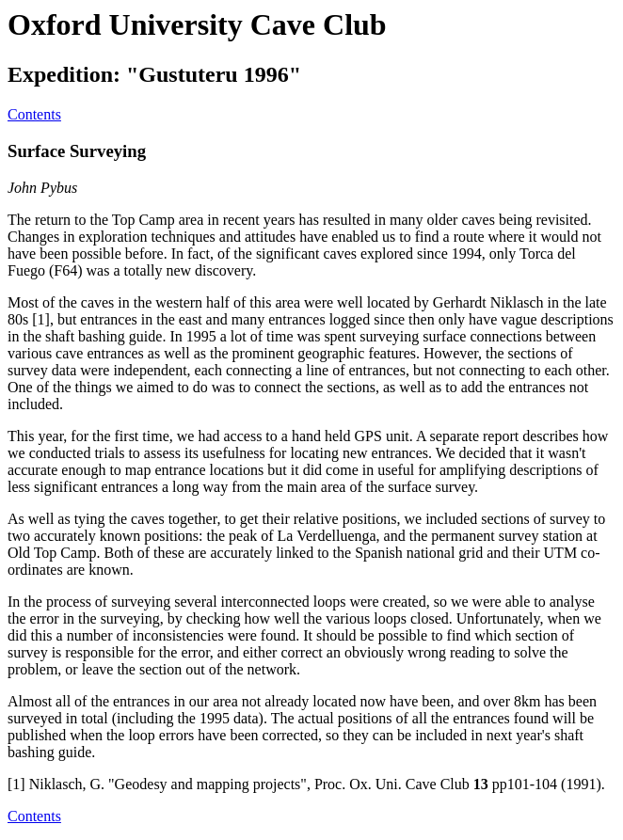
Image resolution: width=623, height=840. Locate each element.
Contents (34, 114)
